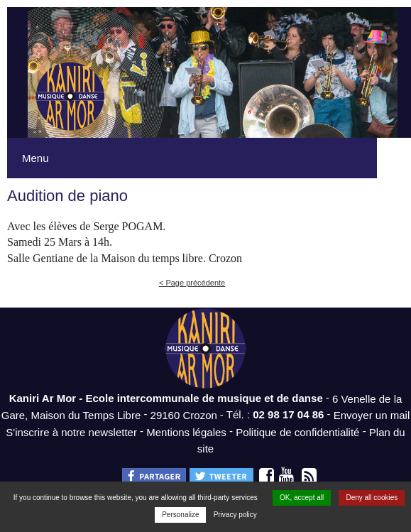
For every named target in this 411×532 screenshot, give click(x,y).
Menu (35, 158)
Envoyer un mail (372, 415)
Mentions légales (186, 431)
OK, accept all (302, 498)
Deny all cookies (372, 498)
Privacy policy (235, 515)
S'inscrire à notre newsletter (71, 431)
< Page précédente (192, 283)
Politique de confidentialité (297, 431)
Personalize (180, 515)
